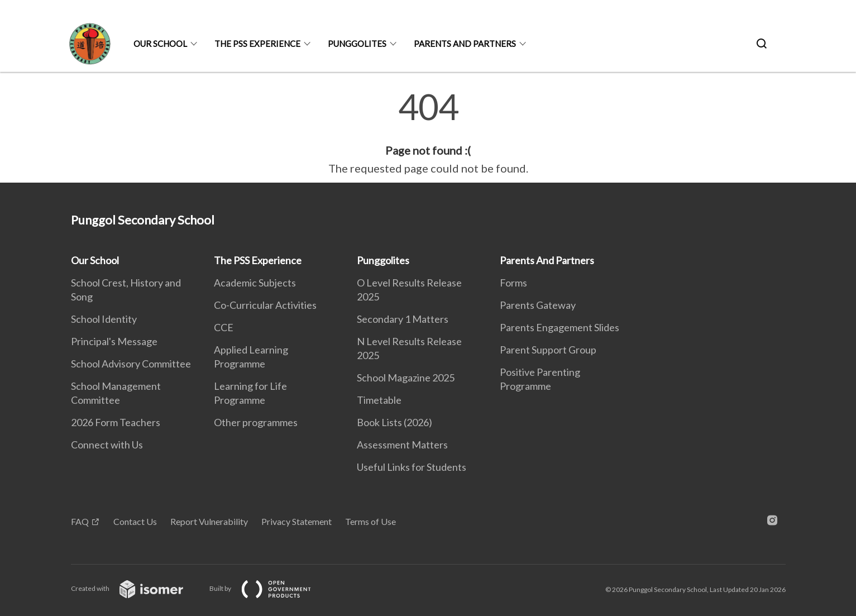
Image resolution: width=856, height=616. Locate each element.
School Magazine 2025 (406, 378)
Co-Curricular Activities (265, 305)
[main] (428, 133)
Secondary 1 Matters (403, 319)
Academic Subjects (255, 283)
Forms (513, 283)
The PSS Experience (257, 44)
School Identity (104, 319)
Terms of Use (370, 521)
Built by (269, 588)
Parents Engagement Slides (559, 327)
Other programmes (256, 422)
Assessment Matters (402, 445)
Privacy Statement (297, 521)
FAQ (80, 521)
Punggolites (357, 44)
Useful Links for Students (412, 467)
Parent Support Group (548, 350)
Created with (136, 588)
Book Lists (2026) (394, 422)
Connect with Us (107, 445)
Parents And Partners (465, 44)
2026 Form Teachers (116, 422)
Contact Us (135, 521)
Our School (160, 44)
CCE (224, 327)
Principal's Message (114, 341)
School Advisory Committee (131, 364)
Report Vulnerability (209, 521)
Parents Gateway (538, 305)
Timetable (379, 400)
